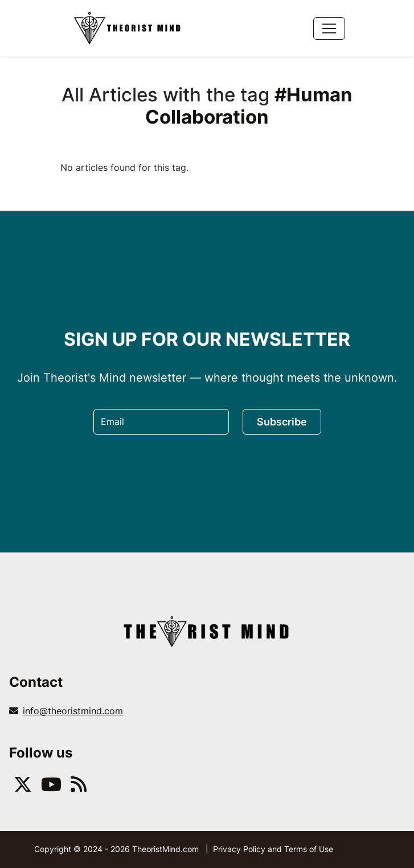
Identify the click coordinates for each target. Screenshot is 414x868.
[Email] (161, 422)
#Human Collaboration (249, 106)
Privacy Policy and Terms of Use (273, 849)
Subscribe (282, 422)
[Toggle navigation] (329, 28)
